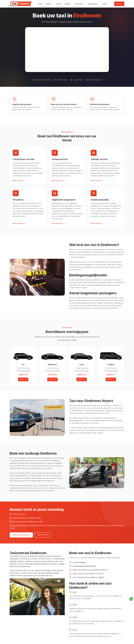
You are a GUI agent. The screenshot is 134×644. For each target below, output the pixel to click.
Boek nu (119, 4)
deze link (114, 308)
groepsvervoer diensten (22, 478)
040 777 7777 (44, 535)
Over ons (59, 4)
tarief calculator (99, 252)
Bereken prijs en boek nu (22, 535)
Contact (104, 4)
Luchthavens (80, 4)
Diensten (49, 4)
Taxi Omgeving (93, 4)
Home (40, 4)
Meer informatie (19, 181)
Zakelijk (68, 4)
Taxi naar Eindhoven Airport (91, 401)
